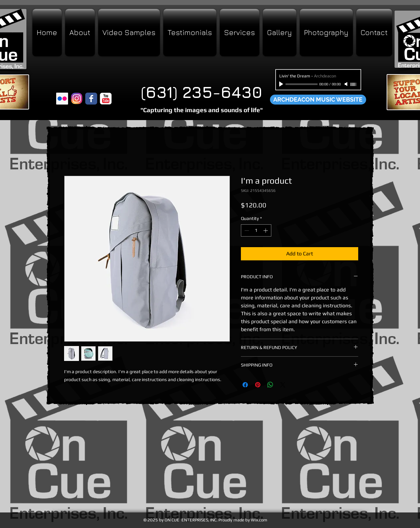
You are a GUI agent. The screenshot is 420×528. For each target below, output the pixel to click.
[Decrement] (246, 230)
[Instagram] (77, 99)
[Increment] (266, 230)
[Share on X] (283, 385)
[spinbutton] (256, 230)
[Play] (282, 84)
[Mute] (347, 84)
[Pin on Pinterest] (258, 385)
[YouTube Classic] (106, 99)
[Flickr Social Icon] (62, 99)
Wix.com (259, 520)
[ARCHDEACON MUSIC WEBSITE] (318, 100)
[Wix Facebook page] (91, 99)
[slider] (354, 84)
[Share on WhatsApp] (270, 385)
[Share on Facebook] (245, 385)
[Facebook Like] (69, 86)
